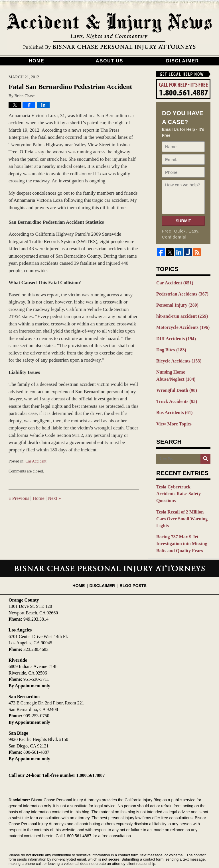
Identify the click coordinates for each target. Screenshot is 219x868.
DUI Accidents (175, 336)
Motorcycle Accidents (181, 325)
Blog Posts (132, 559)
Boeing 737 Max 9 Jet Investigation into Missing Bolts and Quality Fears (180, 520)
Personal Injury (176, 304)
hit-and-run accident (180, 315)
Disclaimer (182, 61)
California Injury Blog (109, 32)
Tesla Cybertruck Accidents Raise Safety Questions (182, 483)
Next (54, 498)
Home (36, 61)
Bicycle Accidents (177, 357)
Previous (19, 498)
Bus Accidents (173, 407)
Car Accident (36, 461)
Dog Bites (170, 347)
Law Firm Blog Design (183, 851)
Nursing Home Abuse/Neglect (183, 371)
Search (205, 452)
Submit (183, 221)
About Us (109, 61)
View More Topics (173, 417)
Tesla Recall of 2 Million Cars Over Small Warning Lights (183, 500)
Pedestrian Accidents (181, 293)
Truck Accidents (175, 396)
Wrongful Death (175, 385)
